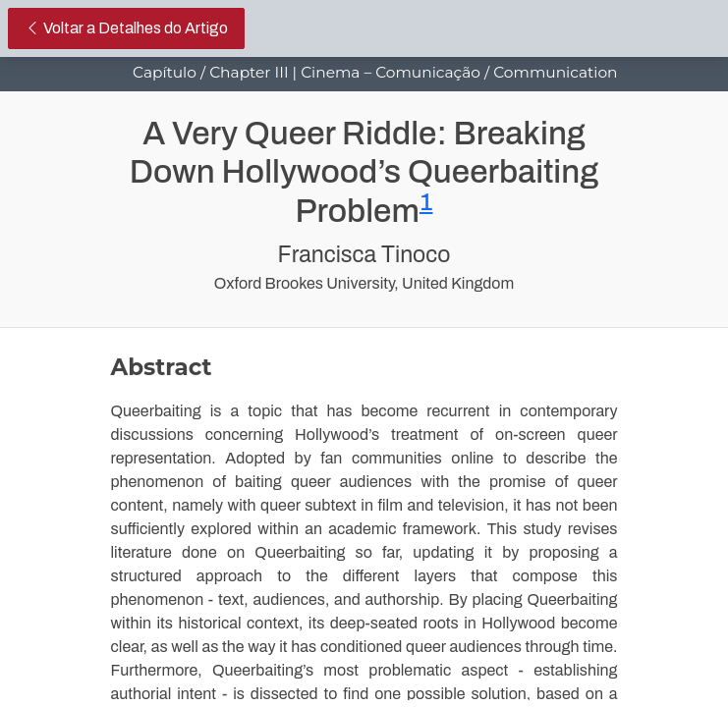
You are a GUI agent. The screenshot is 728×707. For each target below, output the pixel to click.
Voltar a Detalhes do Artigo (135, 26)
